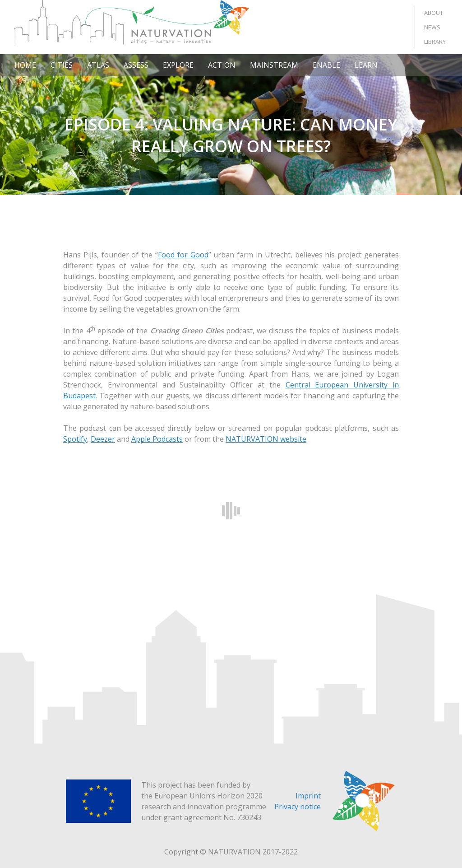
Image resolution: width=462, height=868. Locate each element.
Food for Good (183, 255)
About (434, 13)
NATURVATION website (266, 439)
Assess (136, 65)
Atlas (98, 65)
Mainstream (274, 65)
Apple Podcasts (157, 439)
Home (25, 65)
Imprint (308, 796)
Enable (326, 65)
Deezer (103, 439)
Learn (366, 65)
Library (435, 42)
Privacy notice (298, 807)
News (432, 27)
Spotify (75, 439)
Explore (178, 65)
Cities (62, 65)
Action (222, 65)
